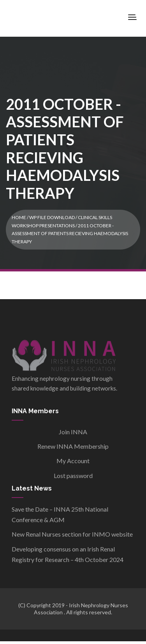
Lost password (73, 475)
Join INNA (73, 432)
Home (19, 217)
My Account (73, 461)
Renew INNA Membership (73, 446)
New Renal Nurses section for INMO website (72, 534)
